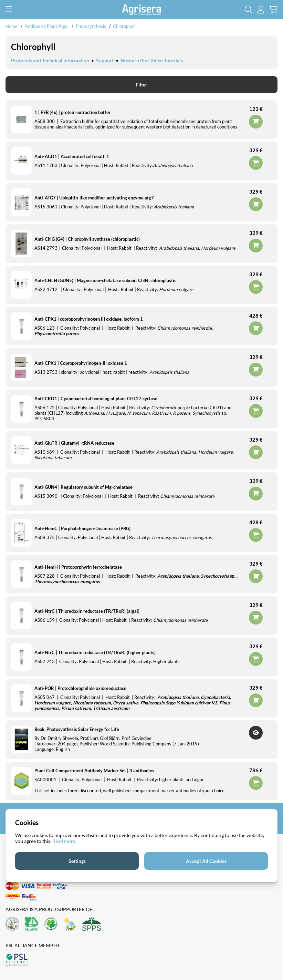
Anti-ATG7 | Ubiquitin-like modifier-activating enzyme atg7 (94, 198)
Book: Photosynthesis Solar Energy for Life (77, 729)
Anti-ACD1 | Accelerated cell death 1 (72, 156)
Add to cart (256, 783)
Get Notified (256, 733)
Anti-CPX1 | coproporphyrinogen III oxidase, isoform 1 (89, 319)
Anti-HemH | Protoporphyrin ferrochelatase (78, 567)
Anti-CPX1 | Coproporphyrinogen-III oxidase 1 (81, 363)
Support (105, 60)
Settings (77, 861)
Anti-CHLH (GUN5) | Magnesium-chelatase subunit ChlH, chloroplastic (105, 280)
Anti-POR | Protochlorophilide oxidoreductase (80, 688)
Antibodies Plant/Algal (47, 26)
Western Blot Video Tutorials (152, 60)
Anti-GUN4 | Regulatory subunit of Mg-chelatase (83, 487)
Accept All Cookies (206, 861)
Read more (64, 841)
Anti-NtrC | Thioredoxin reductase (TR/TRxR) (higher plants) (95, 652)
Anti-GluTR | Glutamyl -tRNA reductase (74, 443)
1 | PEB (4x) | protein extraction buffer (72, 112)
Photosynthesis (91, 26)
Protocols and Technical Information (50, 60)
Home (12, 26)
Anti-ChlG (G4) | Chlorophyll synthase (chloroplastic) (87, 239)
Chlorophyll (124, 26)
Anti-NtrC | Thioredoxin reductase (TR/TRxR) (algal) (87, 611)
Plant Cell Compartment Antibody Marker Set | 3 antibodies (94, 771)
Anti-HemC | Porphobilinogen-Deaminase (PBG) (82, 528)
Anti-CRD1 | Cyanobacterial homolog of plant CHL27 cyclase (96, 399)
